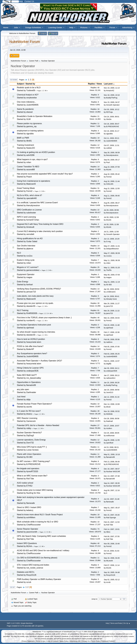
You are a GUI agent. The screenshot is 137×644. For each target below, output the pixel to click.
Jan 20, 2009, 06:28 (112, 383)
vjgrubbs (30, 134)
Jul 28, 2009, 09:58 (111, 210)
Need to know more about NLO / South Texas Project (40, 515)
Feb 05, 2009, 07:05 (112, 347)
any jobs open (23, 389)
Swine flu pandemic (25, 109)
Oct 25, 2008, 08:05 (111, 433)
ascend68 (30, 170)
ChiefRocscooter (33, 525)
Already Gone (111, 299)
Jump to (94, 599)
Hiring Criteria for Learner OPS (30, 368)
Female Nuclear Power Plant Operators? (34, 404)
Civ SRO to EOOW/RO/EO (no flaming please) (37, 558)
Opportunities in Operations (29, 382)
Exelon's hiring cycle (26, 260)
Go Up (12, 587)
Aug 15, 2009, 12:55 (112, 188)
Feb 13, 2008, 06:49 (112, 462)
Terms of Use (40, 641)
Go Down (14, 80)
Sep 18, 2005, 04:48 (112, 572)
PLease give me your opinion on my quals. (35, 303)
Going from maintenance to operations (33, 181)
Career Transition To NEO (28, 167)
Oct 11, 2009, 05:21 (111, 138)
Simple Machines (27, 623)
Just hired (21, 397)
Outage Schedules (33, 27)
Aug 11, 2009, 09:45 (112, 196)
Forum (112, 27)
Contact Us (86, 641)
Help (71, 27)
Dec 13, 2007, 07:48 (112, 476)
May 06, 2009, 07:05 (112, 275)
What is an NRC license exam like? (32, 476)
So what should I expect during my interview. (36, 332)
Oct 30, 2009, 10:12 (111, 109)
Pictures (84, 27)
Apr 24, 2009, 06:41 (111, 296)
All (46, 91)
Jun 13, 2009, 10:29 (112, 239)
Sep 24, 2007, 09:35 (112, 483)
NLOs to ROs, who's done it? (29, 195)
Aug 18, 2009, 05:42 (112, 174)
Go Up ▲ (127, 623)
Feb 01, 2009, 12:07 (112, 361)
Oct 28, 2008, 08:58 (111, 418)
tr (107, 493)
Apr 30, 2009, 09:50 (111, 289)
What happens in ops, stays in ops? (32, 159)
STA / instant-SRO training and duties (33, 565)
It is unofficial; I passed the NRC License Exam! (37, 203)
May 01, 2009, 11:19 (112, 282)
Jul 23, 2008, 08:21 (111, 447)
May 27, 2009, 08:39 (112, 253)
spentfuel (110, 443)
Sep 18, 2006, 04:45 (112, 558)
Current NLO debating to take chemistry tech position (40, 231)
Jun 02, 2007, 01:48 (112, 499)
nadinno (109, 342)
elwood (29, 112)
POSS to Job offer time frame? (30, 346)
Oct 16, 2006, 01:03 (111, 551)
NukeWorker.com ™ (71, 632)
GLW (28, 119)
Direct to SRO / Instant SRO (29, 507)
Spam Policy (64, 641)
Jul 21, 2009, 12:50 (111, 232)
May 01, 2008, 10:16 (112, 454)
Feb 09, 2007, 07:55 (112, 536)
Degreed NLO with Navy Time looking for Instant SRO (40, 224)
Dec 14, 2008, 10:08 (112, 404)
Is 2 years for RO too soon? (29, 411)
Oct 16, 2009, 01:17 (111, 131)
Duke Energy (23, 282)
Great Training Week (26, 188)
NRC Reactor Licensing (27, 418)
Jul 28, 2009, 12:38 (111, 224)
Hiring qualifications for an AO (30, 238)
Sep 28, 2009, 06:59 (112, 153)
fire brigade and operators (28, 469)
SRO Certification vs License (29, 210)
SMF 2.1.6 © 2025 (13, 623)
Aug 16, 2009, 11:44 (112, 181)
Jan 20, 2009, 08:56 (112, 390)
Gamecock (31, 421)
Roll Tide (30, 479)
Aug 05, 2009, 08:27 (112, 203)
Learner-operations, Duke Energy (31, 440)
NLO (19, 253)
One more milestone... (26, 102)
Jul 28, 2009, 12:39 (111, 217)
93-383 (109, 285)
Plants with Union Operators (29, 454)
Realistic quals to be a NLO (29, 88)
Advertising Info (75, 641)
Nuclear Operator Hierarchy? (29, 433)
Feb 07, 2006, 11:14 (112, 565)
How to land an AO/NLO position (31, 339)
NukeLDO (31, 148)
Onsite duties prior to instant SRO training (35, 490)
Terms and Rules (116, 623)
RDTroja (109, 112)
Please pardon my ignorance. (30, 123)
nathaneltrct (111, 378)
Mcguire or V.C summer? (28, 267)
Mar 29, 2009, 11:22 (112, 311)
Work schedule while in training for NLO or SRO (38, 522)
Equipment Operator (26, 274)
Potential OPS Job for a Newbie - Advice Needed (38, 425)
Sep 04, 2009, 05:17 (112, 160)
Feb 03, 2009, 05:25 (112, 354)
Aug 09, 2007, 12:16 (112, 490)
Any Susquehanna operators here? (32, 353)
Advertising (127, 27)
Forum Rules (95, 641)
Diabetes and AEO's (26, 572)
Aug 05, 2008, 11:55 (112, 440)
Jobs (16, 27)
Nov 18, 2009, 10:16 (112, 95)
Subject (20, 84)
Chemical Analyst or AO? (28, 95)
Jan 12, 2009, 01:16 (112, 397)
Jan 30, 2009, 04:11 (112, 368)
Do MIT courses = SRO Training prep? (33, 461)
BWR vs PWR (23, 138)
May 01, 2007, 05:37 (112, 508)
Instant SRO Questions (27, 543)
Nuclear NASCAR (113, 471)
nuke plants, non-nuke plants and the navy (35, 296)
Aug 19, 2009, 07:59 (112, 167)
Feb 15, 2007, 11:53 (112, 522)
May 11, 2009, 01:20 (112, 268)
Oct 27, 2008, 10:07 (111, 426)
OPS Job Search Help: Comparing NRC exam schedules (41, 536)
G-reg (108, 241)
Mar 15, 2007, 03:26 (112, 515)
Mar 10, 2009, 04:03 (112, 318)
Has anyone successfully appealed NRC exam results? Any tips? (45, 174)
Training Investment (25, 145)
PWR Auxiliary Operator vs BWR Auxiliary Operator (39, 579)
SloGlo (109, 119)
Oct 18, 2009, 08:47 (111, 124)
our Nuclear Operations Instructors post (34, 325)
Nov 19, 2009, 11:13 (112, 88)
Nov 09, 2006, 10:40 (112, 544)
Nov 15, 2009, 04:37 (112, 102)
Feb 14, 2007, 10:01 (112, 529)
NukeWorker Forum (25, 42)
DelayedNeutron (113, 249)
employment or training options (30, 131)
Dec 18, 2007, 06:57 (112, 469)
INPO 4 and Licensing (26, 217)
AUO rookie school (25, 483)
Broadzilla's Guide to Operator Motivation (35, 116)
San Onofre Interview (26, 246)
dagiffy (109, 364)
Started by (30, 84)
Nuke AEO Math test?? (27, 375)
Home (6, 27)
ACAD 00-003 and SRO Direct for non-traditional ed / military (43, 550)
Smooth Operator (113, 105)
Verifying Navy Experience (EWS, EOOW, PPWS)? (39, 289)
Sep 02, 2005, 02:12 (112, 580)
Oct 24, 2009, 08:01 (111, 117)
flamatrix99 (31, 385)
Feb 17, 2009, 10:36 (112, 332)
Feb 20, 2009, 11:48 (112, 325)
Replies (91, 84)
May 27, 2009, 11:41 (112, 246)
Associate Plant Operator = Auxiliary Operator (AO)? (39, 361)
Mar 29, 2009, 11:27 (112, 303)
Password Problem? (108, 641)
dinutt (108, 407)
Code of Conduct (52, 641)
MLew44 (110, 561)
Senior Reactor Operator (27, 529)
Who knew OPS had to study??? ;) (32, 447)
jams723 (110, 306)
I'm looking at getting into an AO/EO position (36, 152)
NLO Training (23, 310)
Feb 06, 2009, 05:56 (112, 339)
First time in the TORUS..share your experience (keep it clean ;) (44, 318)
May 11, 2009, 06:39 (112, 260)
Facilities (99, 27)
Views (99, 84)
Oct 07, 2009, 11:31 (111, 145)
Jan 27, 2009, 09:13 (112, 375)
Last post (109, 84)
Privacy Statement (28, 641)
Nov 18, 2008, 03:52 (112, 411)
